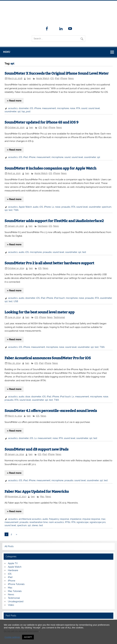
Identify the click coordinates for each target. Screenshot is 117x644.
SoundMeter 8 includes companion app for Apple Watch (50, 168)
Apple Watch (43, 78)
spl (19, 111)
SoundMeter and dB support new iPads (36, 449)
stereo (35, 525)
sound (84, 108)
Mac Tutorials (15, 591)
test (11, 210)
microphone (63, 108)
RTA (78, 108)
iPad (57, 78)
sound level (94, 108)
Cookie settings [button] (12, 637)
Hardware (43, 226)
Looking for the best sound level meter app (40, 312)
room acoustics (56, 522)
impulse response (91, 519)
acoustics (13, 108)
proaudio (66, 207)
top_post (26, 111)
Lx (53, 207)
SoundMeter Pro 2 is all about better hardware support (49, 263)
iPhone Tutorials (16, 584)
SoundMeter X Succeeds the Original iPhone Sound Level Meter (57, 73)
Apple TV (13, 563)
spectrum (107, 207)
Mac (42, 497)
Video (11, 605)
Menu (7, 52)
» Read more (14, 101)
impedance (76, 519)
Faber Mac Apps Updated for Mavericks (37, 492)
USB (16, 301)
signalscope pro (98, 522)
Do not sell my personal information (21, 631)
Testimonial (59, 317)
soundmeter (11, 111)
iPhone (64, 78)
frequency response (59, 519)
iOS (52, 78)
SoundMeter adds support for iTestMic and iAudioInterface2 (54, 221)
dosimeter (24, 108)
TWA (16, 210)
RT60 (68, 522)
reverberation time (39, 522)
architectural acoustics (30, 519)
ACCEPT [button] (28, 637)
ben (29, 78)
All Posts (9, 546)
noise (73, 108)
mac (103, 519)
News (71, 78)
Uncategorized (16, 601)
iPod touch (59, 298)
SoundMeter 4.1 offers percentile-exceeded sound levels (51, 411)
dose (28, 397)
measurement (49, 108)
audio (36, 207)
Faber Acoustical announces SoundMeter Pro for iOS (48, 358)
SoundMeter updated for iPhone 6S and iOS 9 (41, 122)
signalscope (82, 522)
